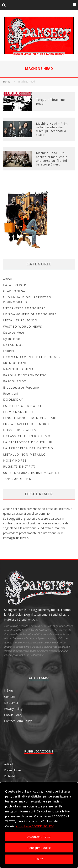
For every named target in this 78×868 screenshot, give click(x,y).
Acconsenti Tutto (39, 837)
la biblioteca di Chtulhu (28, 442)
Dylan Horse (11, 339)
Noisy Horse (15, 460)
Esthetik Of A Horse (23, 406)
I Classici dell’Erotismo (27, 436)
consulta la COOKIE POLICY (35, 826)
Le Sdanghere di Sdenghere (30, 314)
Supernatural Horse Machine (31, 473)
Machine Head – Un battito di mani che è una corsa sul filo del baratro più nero (52, 159)
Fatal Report (16, 285)
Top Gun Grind (17, 479)
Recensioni (10, 393)
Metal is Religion (20, 320)
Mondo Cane (15, 363)
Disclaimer (11, 703)
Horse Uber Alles (20, 430)
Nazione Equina (18, 369)
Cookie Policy (13, 715)
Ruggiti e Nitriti (19, 466)
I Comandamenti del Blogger (32, 357)
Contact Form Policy (18, 721)
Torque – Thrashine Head (50, 102)
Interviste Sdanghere (24, 308)
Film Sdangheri (18, 412)
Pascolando (15, 381)
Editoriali (9, 351)
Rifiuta (39, 859)
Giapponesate (16, 291)
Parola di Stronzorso (25, 375)
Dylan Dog (13, 345)
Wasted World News (23, 326)
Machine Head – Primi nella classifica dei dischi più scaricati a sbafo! (52, 129)
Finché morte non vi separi (30, 418)
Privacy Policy (13, 709)
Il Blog (8, 690)
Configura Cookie (39, 848)
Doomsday (13, 399)
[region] (39, 825)
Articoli (8, 279)
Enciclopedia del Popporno (21, 387)
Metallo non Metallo (25, 454)
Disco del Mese (14, 332)
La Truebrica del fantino (28, 448)
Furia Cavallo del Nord (26, 424)
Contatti (10, 697)
